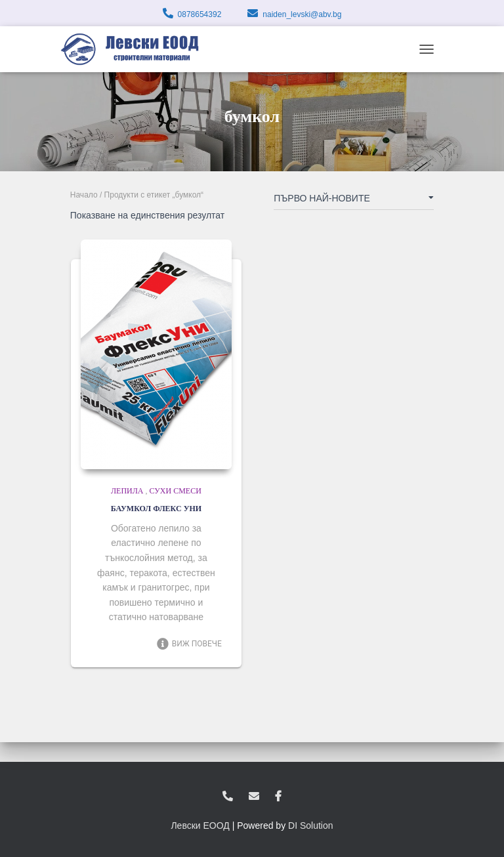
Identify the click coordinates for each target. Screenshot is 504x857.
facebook (278, 797)
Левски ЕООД (200, 826)
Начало (84, 195)
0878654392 (200, 14)
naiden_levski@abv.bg (302, 14)
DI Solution (310, 826)
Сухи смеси (176, 491)
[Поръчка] (354, 201)
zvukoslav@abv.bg (254, 797)
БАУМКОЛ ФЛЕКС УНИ (157, 509)
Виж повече (189, 644)
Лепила (127, 491)
